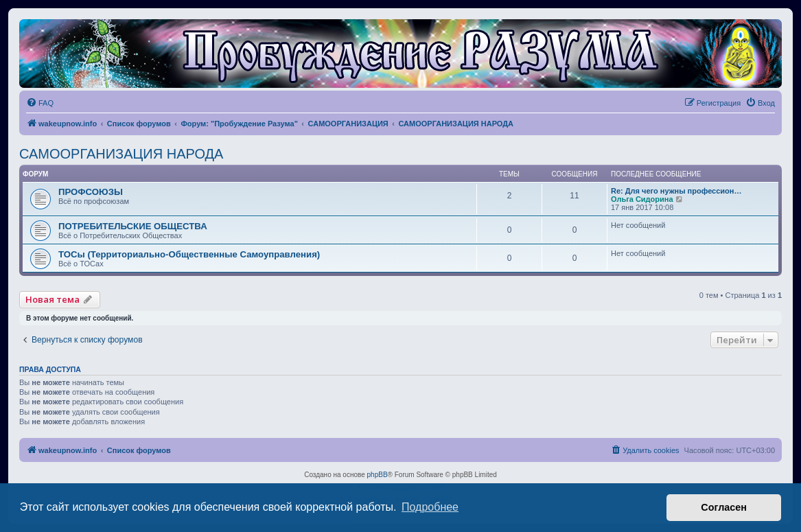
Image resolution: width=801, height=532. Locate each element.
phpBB (378, 475)
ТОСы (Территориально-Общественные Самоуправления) (189, 254)
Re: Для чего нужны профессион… (676, 191)
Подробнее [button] (430, 507)
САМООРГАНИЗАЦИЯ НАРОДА (121, 154)
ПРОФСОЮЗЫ (91, 192)
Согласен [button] (724, 507)
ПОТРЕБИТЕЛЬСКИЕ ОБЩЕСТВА (133, 226)
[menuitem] (40, 103)
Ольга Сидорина (642, 199)
